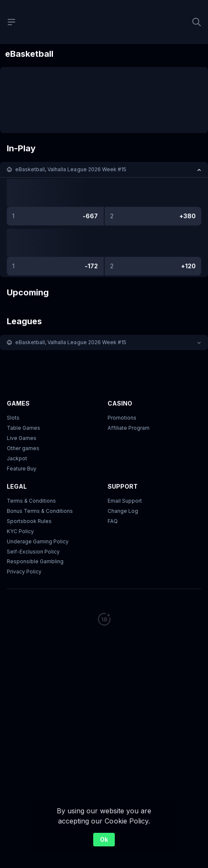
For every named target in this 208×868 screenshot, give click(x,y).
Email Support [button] (125, 501)
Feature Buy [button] (22, 469)
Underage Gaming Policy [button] (38, 541)
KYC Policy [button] (20, 531)
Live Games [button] (22, 438)
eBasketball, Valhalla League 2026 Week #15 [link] (71, 169)
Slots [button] (13, 418)
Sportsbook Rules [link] (29, 521)
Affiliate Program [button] (129, 428)
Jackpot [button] (17, 458)
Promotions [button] (122, 418)
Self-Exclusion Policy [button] (33, 552)
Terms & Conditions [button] (31, 501)
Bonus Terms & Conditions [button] (40, 511)
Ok (104, 839)
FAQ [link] (113, 521)
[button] (104, 170)
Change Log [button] (123, 511)
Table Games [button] (24, 428)
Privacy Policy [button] (24, 572)
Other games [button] (23, 448)
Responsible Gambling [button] (35, 561)
